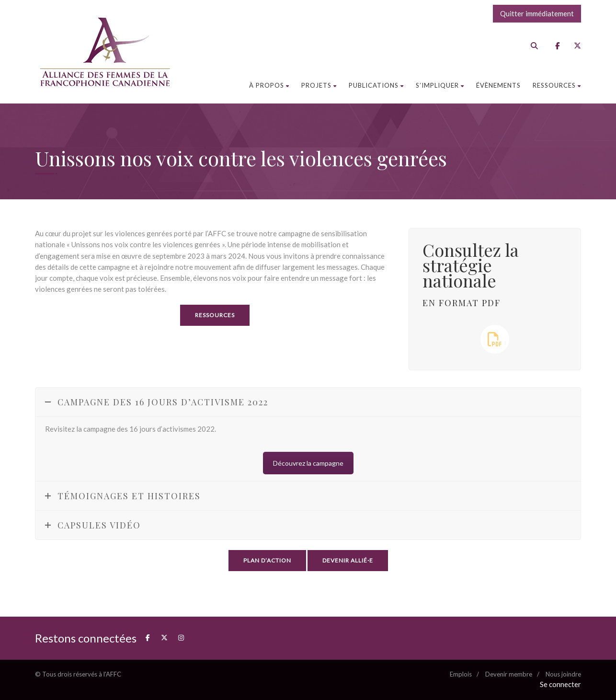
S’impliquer (440, 85)
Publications (376, 85)
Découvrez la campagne (308, 463)
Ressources (557, 85)
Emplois (461, 674)
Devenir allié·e (348, 560)
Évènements (498, 85)
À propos (269, 85)
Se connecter (560, 684)
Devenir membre (509, 674)
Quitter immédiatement (537, 13)
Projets (319, 85)
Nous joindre (563, 674)
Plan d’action (267, 560)
